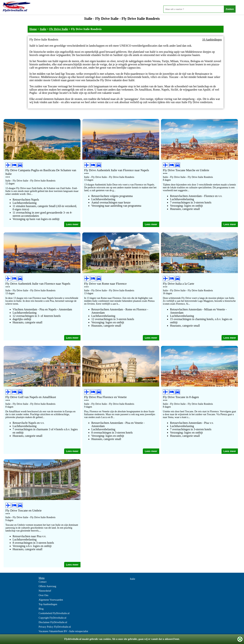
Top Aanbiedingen (48, 604)
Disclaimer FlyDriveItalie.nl (53, 622)
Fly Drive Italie (59, 29)
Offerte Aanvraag (47, 586)
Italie (43, 29)
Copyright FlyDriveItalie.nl (52, 618)
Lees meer (72, 224)
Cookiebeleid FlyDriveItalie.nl (54, 613)
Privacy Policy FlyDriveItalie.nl (55, 627)
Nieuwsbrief (45, 591)
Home (33, 29)
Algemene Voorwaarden (51, 600)
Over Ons (43, 595)
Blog (41, 609)
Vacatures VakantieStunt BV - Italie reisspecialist (63, 631)
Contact (43, 582)
